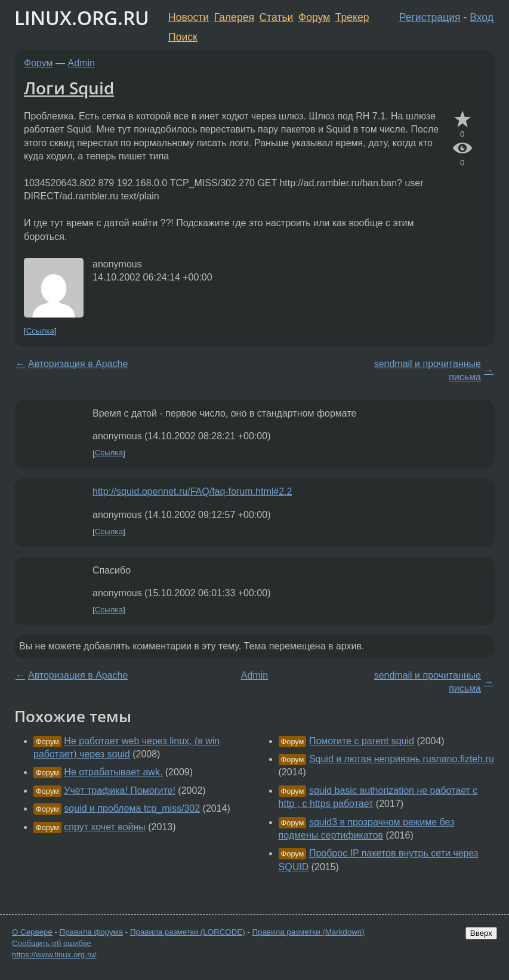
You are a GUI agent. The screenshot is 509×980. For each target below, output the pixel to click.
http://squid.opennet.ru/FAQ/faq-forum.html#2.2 (192, 491)
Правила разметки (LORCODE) (188, 932)
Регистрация (430, 17)
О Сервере (32, 932)
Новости (189, 17)
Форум (314, 17)
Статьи (276, 17)
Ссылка (40, 331)
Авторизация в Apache (78, 364)
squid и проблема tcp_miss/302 (132, 808)
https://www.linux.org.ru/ (54, 955)
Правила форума (92, 932)
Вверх (481, 933)
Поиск (183, 37)
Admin (81, 63)
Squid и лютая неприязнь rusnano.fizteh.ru (402, 759)
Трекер (352, 17)
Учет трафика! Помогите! (120, 791)
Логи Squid (69, 88)
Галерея (234, 17)
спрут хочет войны (105, 827)
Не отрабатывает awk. (113, 772)
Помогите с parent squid (362, 741)
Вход (482, 17)
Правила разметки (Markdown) (308, 932)
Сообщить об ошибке (52, 943)
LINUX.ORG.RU (82, 18)
